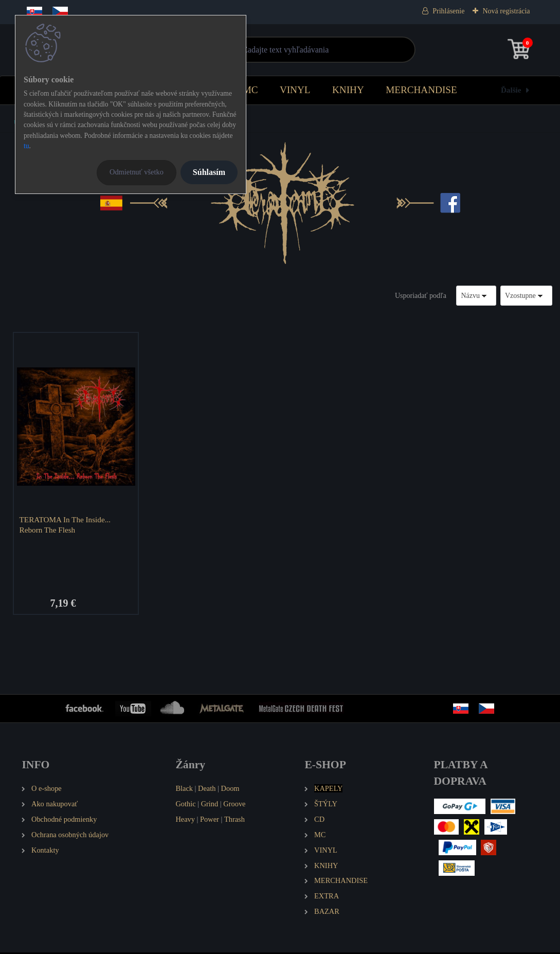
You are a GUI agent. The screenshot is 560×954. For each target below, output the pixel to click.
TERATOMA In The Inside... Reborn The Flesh (66, 525)
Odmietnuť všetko (137, 172)
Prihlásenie (448, 11)
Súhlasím (209, 172)
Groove (234, 805)
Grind (210, 805)
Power (210, 820)
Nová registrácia (506, 11)
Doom (230, 789)
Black (184, 789)
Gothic (185, 805)
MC (250, 90)
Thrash (234, 820)
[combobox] (476, 296)
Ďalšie (511, 90)
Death (207, 789)
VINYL (295, 90)
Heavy (185, 820)
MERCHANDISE (421, 90)
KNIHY (348, 90)
